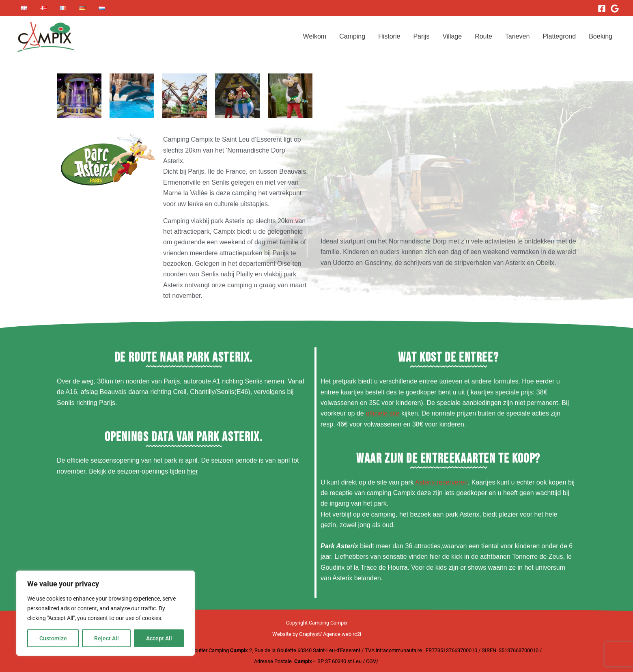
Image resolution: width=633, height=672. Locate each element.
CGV (371, 661)
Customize (53, 638)
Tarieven (517, 36)
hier (193, 471)
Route (483, 36)
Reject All (107, 638)
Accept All (159, 638)
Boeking (601, 36)
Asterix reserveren (441, 482)
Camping (352, 36)
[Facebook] (602, 9)
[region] (105, 613)
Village (452, 36)
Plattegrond (559, 36)
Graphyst (309, 634)
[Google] (615, 9)
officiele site (382, 413)
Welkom (315, 36)
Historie (389, 36)
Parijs (421, 36)
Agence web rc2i (342, 634)
